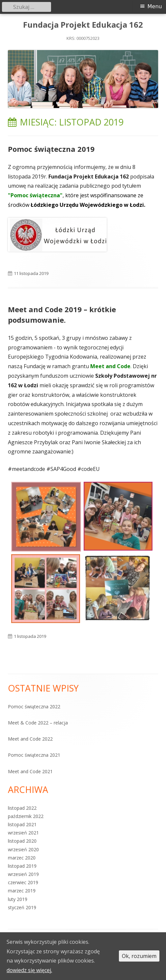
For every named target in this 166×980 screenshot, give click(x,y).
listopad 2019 (22, 866)
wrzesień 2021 (23, 833)
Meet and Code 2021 (30, 771)
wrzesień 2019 (23, 874)
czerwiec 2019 (23, 882)
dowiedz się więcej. (29, 970)
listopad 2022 (22, 808)
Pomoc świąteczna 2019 (51, 149)
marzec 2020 (22, 858)
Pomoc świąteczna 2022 (34, 707)
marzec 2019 (22, 891)
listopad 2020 (22, 841)
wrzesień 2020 (23, 849)
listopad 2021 (22, 824)
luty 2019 (18, 899)
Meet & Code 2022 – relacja (38, 723)
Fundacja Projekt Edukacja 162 (83, 25)
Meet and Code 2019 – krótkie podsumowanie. (62, 314)
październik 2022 (26, 816)
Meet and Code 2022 (30, 739)
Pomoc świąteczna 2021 (34, 755)
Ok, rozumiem (139, 956)
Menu (155, 6)
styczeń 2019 (22, 907)
